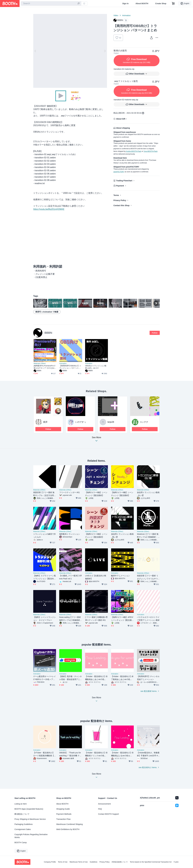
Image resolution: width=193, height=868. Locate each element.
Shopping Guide (63, 809)
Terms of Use (63, 862)
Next (105, 51)
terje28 (111, 422)
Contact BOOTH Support (108, 814)
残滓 (45, 422)
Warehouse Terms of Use (79, 862)
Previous (35, 51)
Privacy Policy (120, 200)
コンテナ (144, 422)
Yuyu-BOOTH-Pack (151, 151)
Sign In (126, 3)
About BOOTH (142, 3)
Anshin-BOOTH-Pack (134, 151)
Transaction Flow (63, 819)
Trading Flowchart (124, 181)
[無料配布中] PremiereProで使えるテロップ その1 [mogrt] (45, 367)
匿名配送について (22, 814)
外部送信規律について (120, 862)
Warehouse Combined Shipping (69, 824)
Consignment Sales (23, 829)
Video (116, 15)
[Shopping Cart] (173, 3)
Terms (116, 195)
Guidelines (94, 862)
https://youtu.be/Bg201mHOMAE (49, 209)
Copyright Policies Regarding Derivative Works (31, 836)
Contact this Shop (121, 205)
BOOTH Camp (21, 842)
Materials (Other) (40, 364)
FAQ (100, 809)
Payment (120, 186)
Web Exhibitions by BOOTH (68, 829)
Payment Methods (64, 814)
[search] (79, 4)
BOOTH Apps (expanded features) (29, 809)
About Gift (121, 119)
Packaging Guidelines (24, 824)
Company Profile (50, 862)
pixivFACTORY (119, 172)
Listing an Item (21, 804)
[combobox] (51, 3)
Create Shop (161, 3)
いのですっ (81, 422)
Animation (126, 15)
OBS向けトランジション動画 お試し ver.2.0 (96, 367)
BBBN (48, 333)
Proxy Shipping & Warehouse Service (30, 819)
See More (96, 440)
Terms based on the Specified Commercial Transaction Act (151, 862)
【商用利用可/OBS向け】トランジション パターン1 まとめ (70, 367)
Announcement (104, 804)
